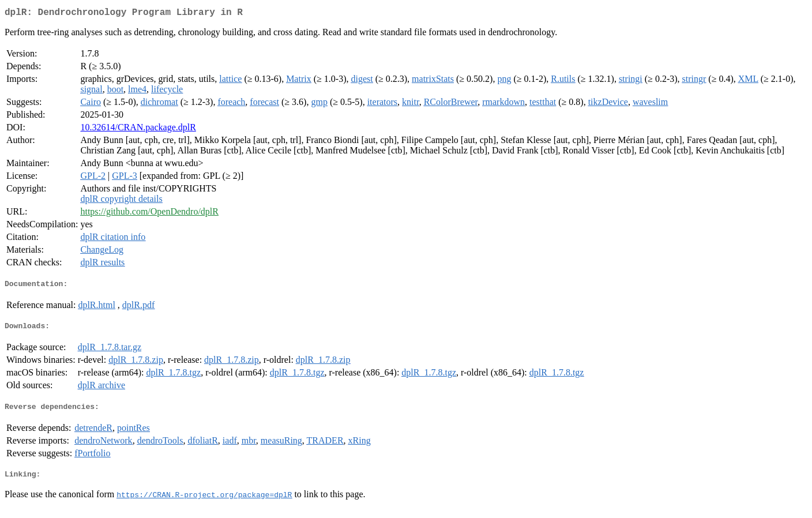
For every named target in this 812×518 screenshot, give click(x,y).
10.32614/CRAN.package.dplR (138, 129)
